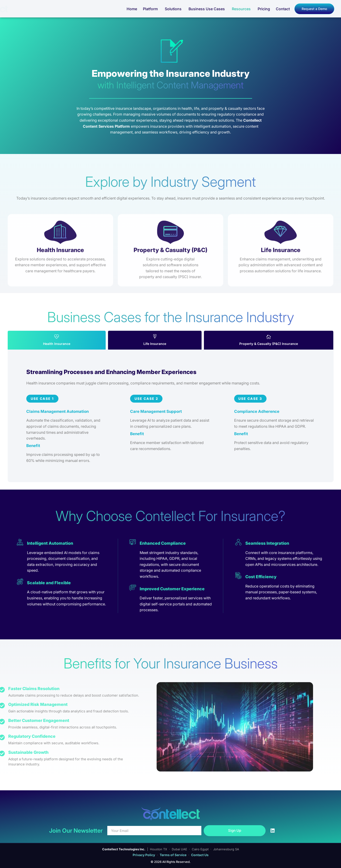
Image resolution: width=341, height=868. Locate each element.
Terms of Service (173, 855)
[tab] (57, 340)
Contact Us (200, 855)
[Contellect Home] (28, 9)
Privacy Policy (144, 855)
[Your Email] (154, 831)
